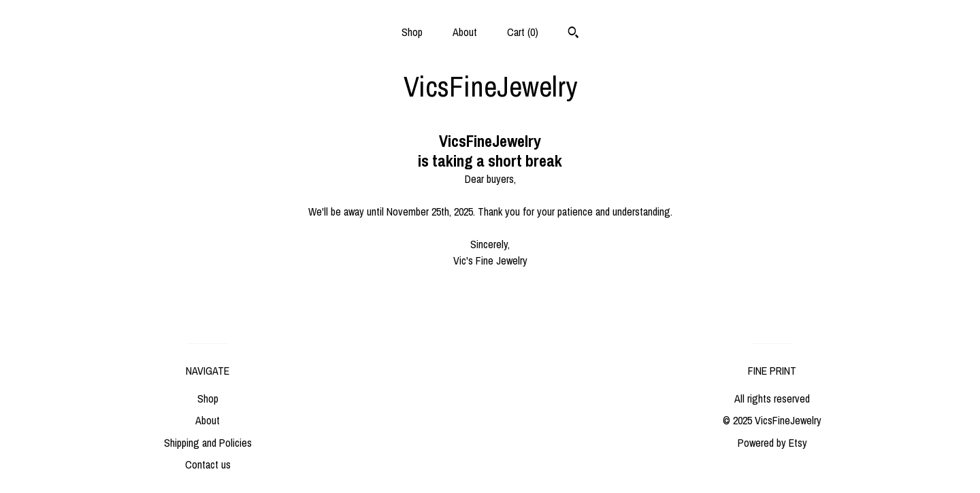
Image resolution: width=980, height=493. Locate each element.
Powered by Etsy (772, 443)
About (465, 32)
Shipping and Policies (208, 443)
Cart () (523, 32)
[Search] (573, 34)
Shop (412, 32)
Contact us (208, 464)
